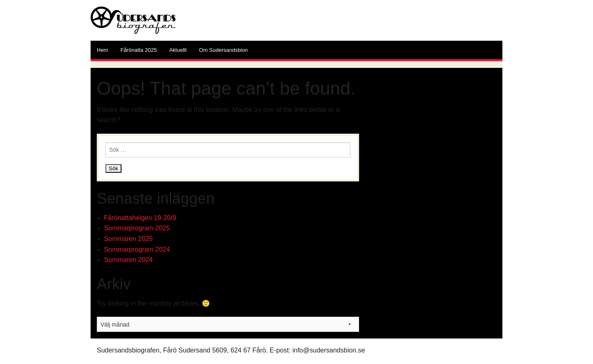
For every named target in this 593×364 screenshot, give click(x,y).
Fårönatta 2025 (138, 50)
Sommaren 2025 (128, 239)
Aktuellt (178, 50)
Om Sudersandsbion (223, 50)
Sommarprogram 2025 (137, 228)
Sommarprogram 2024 (137, 249)
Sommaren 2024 (128, 260)
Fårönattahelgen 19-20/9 (140, 218)
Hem (102, 50)
